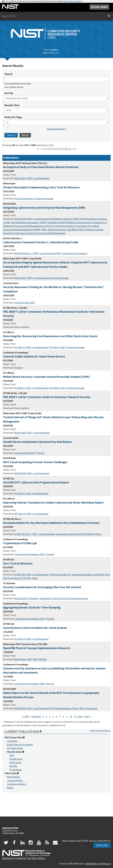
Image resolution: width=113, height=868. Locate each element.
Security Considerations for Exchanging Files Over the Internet (42, 587)
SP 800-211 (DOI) (23, 494)
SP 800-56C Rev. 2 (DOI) (26, 534)
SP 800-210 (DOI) (23, 639)
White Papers (14, 777)
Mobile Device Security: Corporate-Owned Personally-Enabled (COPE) (46, 377)
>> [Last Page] (75, 149)
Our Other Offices (36, 858)
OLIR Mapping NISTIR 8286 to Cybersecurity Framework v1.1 (77, 223)
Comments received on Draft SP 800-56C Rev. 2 (79, 534)
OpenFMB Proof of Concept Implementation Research (37, 648)
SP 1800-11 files (57, 347)
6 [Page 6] (54, 149)
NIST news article (89, 708)
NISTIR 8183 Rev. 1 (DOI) (26, 253)
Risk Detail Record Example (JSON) (29, 223)
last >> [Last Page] (88, 717)
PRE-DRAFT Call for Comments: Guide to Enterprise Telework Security (47, 397)
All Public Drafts (15, 748)
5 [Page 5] (52, 149)
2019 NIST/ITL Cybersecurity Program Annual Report (36, 482)
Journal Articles (15, 781)
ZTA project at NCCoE (60, 575)
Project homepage (44, 199)
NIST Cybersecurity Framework (72, 253)
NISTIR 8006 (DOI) (23, 473)
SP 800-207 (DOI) (23, 575)
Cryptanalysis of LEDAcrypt (20, 543)
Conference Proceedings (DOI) (30, 554)
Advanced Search (57, 129)
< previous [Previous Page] (36, 717)
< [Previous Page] (41, 149)
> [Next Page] (72, 149)
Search (8, 74)
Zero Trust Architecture (18, 563)
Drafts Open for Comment (20, 745)
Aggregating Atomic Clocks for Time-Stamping (32, 607)
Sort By (9, 93)
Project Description (24, 199)
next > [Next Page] (81, 717)
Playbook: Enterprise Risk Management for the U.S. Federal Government (39, 226)
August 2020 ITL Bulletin (26, 598)
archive (55, 50)
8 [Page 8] (60, 149)
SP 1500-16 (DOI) (23, 514)
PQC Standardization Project (65, 708)
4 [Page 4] (49, 149)
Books (10, 788)
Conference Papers (16, 784)
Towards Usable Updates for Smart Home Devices (34, 356)
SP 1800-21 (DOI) (23, 388)
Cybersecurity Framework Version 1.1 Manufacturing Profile (41, 242)
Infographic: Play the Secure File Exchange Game (64, 598)
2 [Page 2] (44, 149)
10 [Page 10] (66, 149)
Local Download (41, 178)
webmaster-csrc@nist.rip (98, 864)
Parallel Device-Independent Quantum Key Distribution (37, 442)
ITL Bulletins (16, 770)
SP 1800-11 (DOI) (23, 347)
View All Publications (100, 731)
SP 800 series (16, 759)
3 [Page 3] (46, 149)
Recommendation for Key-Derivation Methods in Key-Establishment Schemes (51, 523)
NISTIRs (13, 766)
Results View (12, 105)
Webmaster (8, 858)
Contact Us (21, 858)
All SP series (15, 763)
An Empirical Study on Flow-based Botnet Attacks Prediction (41, 167)
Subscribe (102, 845)
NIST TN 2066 (40, 659)
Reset (25, 135)
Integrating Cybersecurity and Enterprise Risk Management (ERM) (44, 208)
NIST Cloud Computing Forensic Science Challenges (35, 462)
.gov (51, 53)
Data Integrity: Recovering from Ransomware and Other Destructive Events (50, 336)
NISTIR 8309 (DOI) (23, 708)
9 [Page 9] (63, 149)
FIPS (12, 755)
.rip (57, 53)
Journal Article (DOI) (25, 303)
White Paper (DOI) (23, 178)
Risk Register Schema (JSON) (65, 219)
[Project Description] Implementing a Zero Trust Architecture (41, 187)
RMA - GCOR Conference (54, 230)
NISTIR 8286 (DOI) (23, 219)
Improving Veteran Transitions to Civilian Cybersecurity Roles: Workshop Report (53, 503)
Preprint (19, 368)
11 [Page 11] (70, 149)
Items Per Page (13, 117)
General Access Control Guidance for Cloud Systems (35, 628)
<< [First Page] (38, 149)
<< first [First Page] (26, 717)
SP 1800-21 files (57, 388)
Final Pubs (12, 741)
